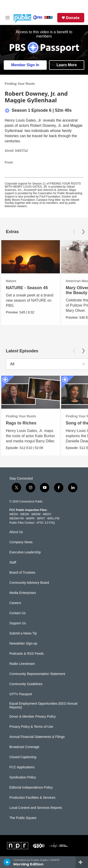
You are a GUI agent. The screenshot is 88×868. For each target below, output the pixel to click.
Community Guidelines (26, 684)
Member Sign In (25, 65)
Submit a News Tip (23, 633)
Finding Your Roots (20, 84)
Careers (15, 603)
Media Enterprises (23, 593)
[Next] (83, 232)
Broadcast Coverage (24, 747)
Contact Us (17, 613)
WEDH (14, 514)
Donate (73, 18)
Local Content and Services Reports (36, 808)
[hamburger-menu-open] (8, 18)
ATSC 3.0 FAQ (46, 523)
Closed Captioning (23, 757)
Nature (11, 281)
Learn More (67, 65)
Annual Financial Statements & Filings (37, 737)
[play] (7, 862)
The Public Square (23, 818)
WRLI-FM (53, 518)
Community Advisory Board (29, 583)
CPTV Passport (21, 694)
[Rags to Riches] (31, 392)
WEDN (25, 514)
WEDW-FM (16, 518)
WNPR (30, 518)
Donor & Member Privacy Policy (33, 717)
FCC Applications (22, 767)
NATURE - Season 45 (27, 288)
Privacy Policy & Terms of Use (31, 727)
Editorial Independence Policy (31, 788)
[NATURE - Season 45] (31, 257)
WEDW (36, 514)
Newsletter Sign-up (23, 644)
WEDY (47, 514)
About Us (16, 532)
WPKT (41, 518)
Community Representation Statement (37, 674)
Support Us (18, 623)
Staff (13, 562)
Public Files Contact (22, 523)
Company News (21, 542)
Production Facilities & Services (32, 798)
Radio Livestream (22, 664)
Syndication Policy (23, 777)
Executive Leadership (25, 552)
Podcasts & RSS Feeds (27, 654)
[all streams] (82, 862)
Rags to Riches (21, 423)
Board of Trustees (22, 573)
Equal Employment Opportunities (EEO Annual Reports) (43, 706)
